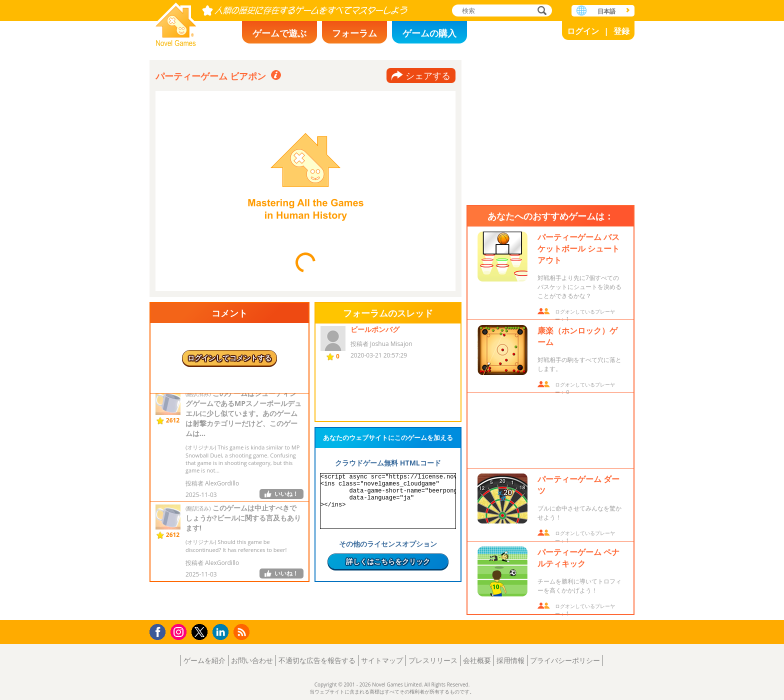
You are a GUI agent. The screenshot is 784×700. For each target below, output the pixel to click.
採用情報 (510, 660)
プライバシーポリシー (565, 660)
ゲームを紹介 (204, 660)
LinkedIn (222, 632)
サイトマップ (382, 660)
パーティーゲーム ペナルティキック (578, 558)
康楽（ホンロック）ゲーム (577, 336)
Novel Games (176, 21)
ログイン (583, 31)
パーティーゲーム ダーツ (578, 485)
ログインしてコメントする (229, 358)
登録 (621, 31)
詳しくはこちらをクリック (388, 561)
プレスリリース (433, 660)
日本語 (606, 11)
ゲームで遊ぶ (279, 33)
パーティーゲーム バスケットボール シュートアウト (578, 248)
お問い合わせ (252, 660)
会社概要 (477, 660)
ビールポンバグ (375, 329)
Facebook (160, 631)
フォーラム (354, 33)
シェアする (428, 75)
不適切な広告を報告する (317, 660)
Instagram (180, 631)
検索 (540, 11)
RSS (243, 632)
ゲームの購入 (429, 33)
